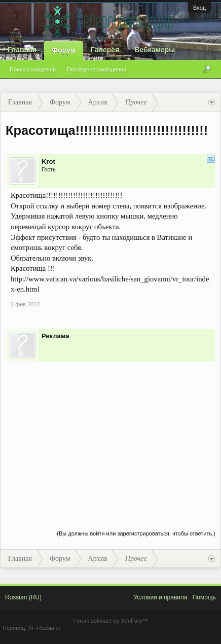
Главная (22, 50)
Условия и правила (160, 597)
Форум (64, 50)
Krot (48, 162)
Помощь (204, 597)
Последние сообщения (97, 69)
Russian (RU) (23, 597)
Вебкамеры (155, 50)
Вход (199, 8)
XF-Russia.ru (44, 628)
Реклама (55, 336)
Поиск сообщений (33, 69)
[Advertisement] (110, 436)
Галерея (105, 50)
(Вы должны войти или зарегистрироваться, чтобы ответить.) (136, 533)
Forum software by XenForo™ (110, 621)
